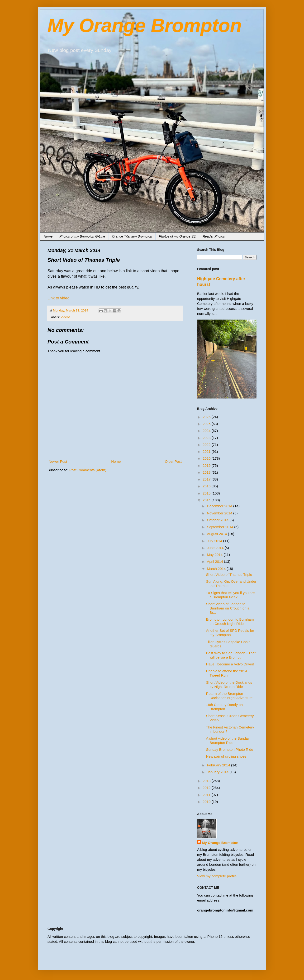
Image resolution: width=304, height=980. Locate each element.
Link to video (59, 298)
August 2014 (217, 534)
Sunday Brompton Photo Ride (230, 749)
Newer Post (58, 461)
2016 (207, 486)
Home (48, 236)
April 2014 (215, 561)
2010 (207, 802)
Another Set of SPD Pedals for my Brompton (230, 633)
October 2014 (218, 520)
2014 (207, 500)
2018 (207, 472)
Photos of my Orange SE (177, 236)
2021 (207, 451)
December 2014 (220, 506)
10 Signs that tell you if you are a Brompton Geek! (230, 595)
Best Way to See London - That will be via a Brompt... (231, 655)
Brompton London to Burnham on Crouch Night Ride (230, 621)
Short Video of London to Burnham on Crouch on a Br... (228, 608)
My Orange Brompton (145, 25)
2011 (207, 795)
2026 (207, 417)
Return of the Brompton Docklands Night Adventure (229, 696)
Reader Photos (214, 236)
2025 (207, 424)
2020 (207, 458)
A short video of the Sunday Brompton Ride (228, 740)
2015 (207, 493)
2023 (207, 438)
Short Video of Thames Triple (229, 575)
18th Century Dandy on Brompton (224, 707)
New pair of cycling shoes (226, 756)
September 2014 (221, 527)
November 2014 (220, 513)
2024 (207, 431)
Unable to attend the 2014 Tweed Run (227, 673)
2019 (207, 465)
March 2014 (217, 569)
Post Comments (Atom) (88, 470)
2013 (207, 781)
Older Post (173, 461)
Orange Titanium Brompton (132, 236)
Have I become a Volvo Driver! (230, 664)
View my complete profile (217, 876)
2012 (207, 788)
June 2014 (216, 548)
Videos (65, 317)
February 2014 (219, 765)
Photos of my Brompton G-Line (82, 236)
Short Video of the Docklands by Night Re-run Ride (229, 685)
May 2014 (215, 555)
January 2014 (218, 772)
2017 (207, 479)
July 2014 (215, 541)
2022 (207, 445)
